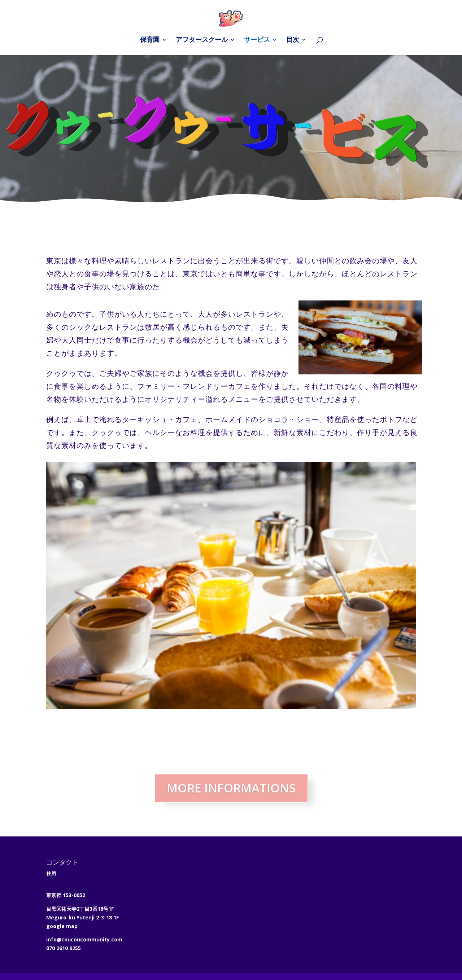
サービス (257, 40)
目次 (293, 40)
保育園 (150, 40)
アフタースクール (202, 40)
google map (62, 926)
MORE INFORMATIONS (231, 788)
